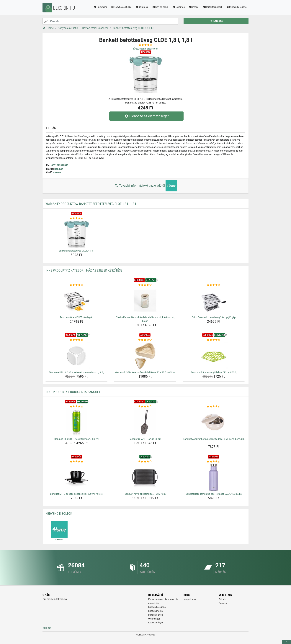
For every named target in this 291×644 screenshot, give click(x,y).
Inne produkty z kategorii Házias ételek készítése (84, 270)
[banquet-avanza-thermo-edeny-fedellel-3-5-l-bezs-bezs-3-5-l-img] (214, 422)
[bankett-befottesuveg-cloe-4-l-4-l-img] (77, 234)
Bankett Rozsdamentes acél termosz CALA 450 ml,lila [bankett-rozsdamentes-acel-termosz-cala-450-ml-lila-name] (214, 494)
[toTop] (286, 642)
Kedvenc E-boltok (59, 514)
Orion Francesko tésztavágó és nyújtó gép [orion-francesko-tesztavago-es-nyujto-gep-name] (214, 317)
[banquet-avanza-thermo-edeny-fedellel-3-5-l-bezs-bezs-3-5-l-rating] (214, 407)
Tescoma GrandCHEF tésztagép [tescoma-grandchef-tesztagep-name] (76, 317)
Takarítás (178, 7)
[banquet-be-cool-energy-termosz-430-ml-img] (77, 422)
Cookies (223, 603)
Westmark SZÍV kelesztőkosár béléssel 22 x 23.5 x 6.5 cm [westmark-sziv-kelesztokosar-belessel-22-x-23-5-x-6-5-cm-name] (145, 372)
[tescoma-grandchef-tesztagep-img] (77, 301)
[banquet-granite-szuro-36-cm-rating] (145, 407)
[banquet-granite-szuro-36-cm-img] (145, 422)
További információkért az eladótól (145, 186)
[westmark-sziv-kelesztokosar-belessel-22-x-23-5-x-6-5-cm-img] (145, 356)
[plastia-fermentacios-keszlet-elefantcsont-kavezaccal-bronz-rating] (145, 285)
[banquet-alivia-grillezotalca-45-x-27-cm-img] (145, 477)
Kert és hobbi (160, 7)
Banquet (59, 169)
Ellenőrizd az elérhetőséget (146, 116)
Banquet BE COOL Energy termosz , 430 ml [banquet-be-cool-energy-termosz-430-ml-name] (76, 439)
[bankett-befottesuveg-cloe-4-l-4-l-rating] (77, 218)
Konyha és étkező (121, 7)
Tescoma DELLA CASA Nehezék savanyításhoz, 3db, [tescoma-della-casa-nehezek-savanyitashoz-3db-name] (76, 372)
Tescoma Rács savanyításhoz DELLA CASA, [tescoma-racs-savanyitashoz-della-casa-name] (214, 372)
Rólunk (222, 599)
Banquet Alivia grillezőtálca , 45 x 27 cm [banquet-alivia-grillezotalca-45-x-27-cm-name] (145, 494)
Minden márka (156, 611)
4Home (57, 172)
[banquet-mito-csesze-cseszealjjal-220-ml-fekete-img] (77, 477)
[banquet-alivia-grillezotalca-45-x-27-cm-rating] (145, 462)
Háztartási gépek (212, 7)
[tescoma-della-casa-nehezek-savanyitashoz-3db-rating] (77, 340)
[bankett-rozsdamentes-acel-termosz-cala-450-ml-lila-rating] (214, 462)
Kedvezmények (156, 623)
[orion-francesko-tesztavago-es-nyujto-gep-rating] (214, 285)
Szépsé (193, 7)
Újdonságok (154, 619)
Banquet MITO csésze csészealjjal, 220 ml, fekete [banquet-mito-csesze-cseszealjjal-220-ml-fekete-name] (76, 494)
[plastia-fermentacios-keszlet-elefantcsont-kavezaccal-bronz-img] (145, 301)
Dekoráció (142, 7)
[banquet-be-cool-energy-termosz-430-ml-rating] (77, 407)
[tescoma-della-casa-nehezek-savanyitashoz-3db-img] (77, 356)
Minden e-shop (156, 615)
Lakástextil (100, 7)
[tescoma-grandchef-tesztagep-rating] (77, 285)
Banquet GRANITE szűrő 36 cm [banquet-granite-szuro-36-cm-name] (145, 439)
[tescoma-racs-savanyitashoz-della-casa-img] (214, 356)
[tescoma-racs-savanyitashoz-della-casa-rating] (214, 340)
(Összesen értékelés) (145, 49)
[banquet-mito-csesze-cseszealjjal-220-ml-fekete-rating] (77, 462)
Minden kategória (236, 7)
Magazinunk (190, 599)
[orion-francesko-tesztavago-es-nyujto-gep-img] (214, 301)
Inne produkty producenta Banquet (73, 392)
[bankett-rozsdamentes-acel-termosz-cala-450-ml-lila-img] (214, 477)
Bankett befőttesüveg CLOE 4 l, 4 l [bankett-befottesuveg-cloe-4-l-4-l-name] (76, 251)
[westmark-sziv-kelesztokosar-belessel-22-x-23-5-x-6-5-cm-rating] (145, 340)
